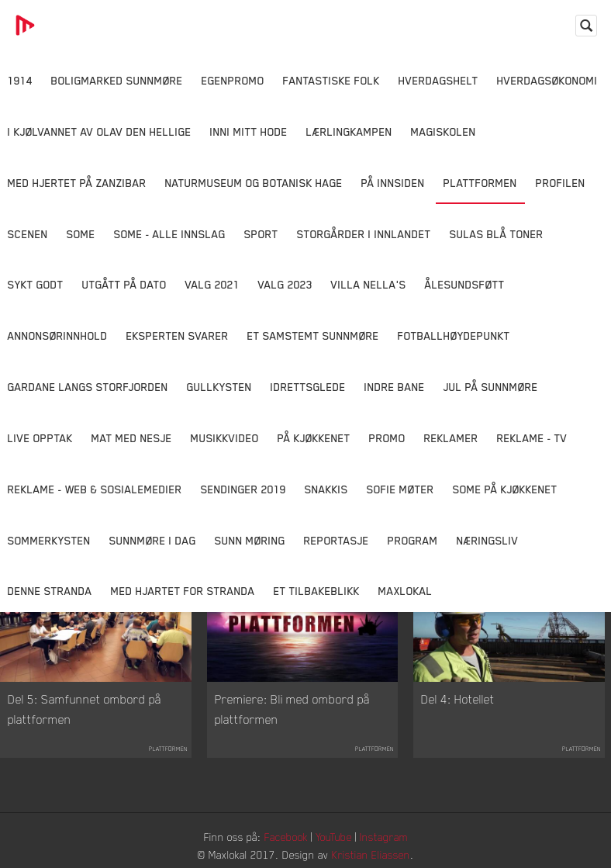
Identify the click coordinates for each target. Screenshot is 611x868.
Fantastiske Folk (331, 80)
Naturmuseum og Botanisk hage (254, 183)
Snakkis (326, 489)
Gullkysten (219, 387)
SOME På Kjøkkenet (505, 489)
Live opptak (40, 438)
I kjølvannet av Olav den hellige (100, 131)
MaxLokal (406, 591)
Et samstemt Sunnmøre (313, 335)
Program (413, 540)
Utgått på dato (124, 284)
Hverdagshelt (438, 80)
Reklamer (451, 438)
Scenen (28, 234)
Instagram (384, 837)
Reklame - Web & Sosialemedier (95, 489)
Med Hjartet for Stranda (183, 591)
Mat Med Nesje (132, 438)
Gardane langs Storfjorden (88, 387)
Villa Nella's (369, 284)
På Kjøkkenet (314, 438)
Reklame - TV (532, 438)
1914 (20, 80)
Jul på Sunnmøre (491, 387)
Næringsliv (488, 540)
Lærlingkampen (349, 131)
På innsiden (393, 183)
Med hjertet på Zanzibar (77, 183)
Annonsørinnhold (58, 335)
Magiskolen (444, 131)
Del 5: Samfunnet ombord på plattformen (85, 709)
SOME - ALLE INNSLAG (170, 234)
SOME (81, 234)
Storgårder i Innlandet (364, 234)
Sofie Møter (400, 489)
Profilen (561, 183)
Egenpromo (233, 80)
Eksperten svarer (178, 335)
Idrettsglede (308, 387)
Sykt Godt (36, 284)
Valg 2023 (285, 284)
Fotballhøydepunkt (454, 335)
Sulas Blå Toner (497, 234)
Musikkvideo (225, 438)
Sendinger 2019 (243, 489)
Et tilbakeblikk (317, 591)
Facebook (286, 837)
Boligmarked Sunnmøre (117, 80)
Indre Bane (395, 387)
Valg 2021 (212, 284)
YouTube (334, 837)
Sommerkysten (49, 540)
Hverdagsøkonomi (547, 80)
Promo (387, 438)
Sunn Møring (250, 540)
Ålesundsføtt (465, 284)
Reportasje (337, 540)
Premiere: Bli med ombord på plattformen (292, 709)
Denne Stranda (50, 591)
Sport (261, 234)
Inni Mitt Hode (249, 131)
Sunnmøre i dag (153, 540)
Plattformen (480, 183)
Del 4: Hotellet (458, 699)
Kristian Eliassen (371, 854)
